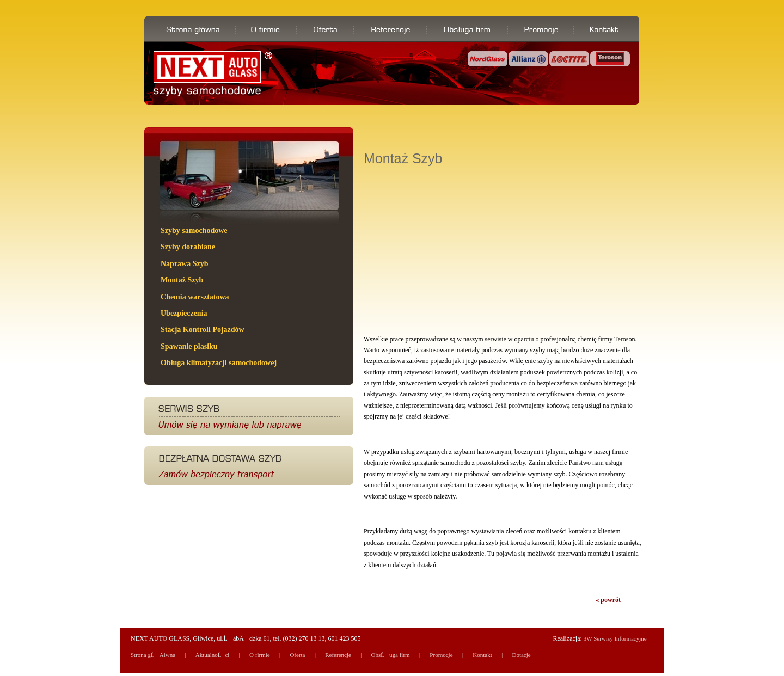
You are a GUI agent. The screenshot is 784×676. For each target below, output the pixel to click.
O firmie (260, 655)
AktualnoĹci (213, 655)
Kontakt (482, 655)
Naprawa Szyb (185, 264)
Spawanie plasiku (189, 346)
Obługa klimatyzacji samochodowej (219, 363)
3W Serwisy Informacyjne (615, 638)
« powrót (608, 600)
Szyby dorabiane (188, 247)
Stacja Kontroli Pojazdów (203, 330)
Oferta (297, 655)
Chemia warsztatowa (195, 297)
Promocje (441, 655)
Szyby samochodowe (194, 231)
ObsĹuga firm (391, 655)
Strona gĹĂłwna (153, 655)
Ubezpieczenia (184, 313)
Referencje (338, 655)
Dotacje (521, 655)
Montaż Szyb (182, 280)
